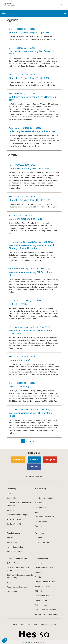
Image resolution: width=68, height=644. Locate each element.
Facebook (34, 467)
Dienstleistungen (13, 533)
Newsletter (18, 460)
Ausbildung (11, 489)
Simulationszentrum (42, 587)
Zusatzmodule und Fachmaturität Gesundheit (19, 504)
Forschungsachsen (42, 542)
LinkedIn (34, 460)
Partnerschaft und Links (44, 568)
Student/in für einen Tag (16, 519)
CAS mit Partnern (42, 522)
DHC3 (9, 582)
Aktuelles (38, 572)
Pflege (9, 493)
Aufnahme (10, 510)
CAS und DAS (40, 508)
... (41, 441)
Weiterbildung (41, 489)
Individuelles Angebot (15, 547)
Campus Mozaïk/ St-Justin (45, 582)
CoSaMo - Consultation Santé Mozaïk (18, 569)
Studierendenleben (42, 596)
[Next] (45, 441)
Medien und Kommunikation (45, 610)
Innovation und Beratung (17, 558)
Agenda (38, 577)
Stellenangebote (41, 605)
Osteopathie (11, 498)
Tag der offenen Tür (14, 524)
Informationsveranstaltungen (17, 515)
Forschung (39, 533)
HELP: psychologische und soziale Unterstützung (20, 576)
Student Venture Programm (17, 587)
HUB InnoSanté (13, 563)
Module (38, 512)
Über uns (38, 493)
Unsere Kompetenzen (15, 552)
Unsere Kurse (12, 542)
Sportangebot (12, 592)
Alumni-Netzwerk (41, 601)
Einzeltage (39, 526)
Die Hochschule (41, 558)
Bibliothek (39, 591)
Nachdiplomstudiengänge (45, 498)
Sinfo (30, 642)
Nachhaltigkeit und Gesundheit (47, 615)
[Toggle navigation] (61, 4)
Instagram (50, 460)
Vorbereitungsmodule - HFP (45, 517)
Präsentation (40, 538)
